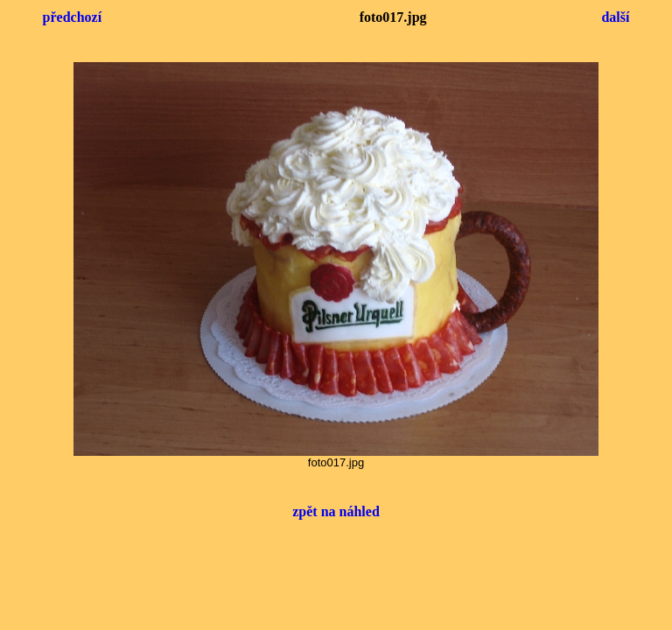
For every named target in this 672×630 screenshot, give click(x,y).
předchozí (73, 17)
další (615, 17)
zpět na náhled (336, 511)
